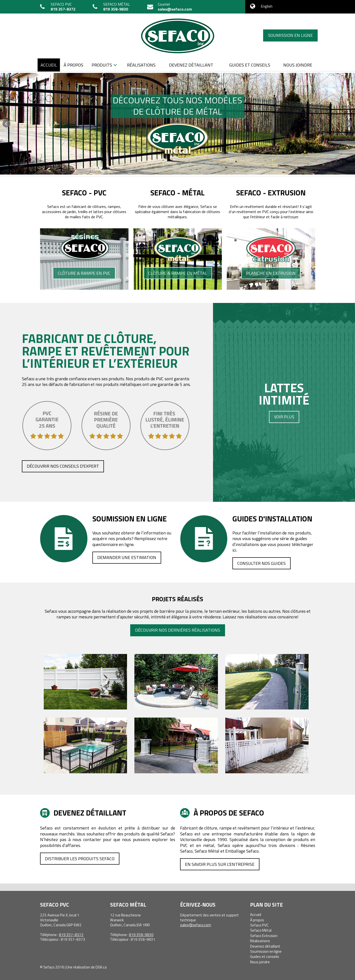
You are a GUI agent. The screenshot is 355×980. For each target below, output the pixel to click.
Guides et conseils (250, 65)
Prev (6, 124)
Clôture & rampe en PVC (84, 273)
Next (349, 124)
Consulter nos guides (262, 563)
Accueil (49, 65)
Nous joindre (298, 65)
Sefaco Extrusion (264, 936)
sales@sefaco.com (175, 9)
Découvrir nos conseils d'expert (63, 466)
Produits (102, 65)
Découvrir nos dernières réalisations (178, 630)
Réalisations (141, 65)
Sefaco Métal (261, 930)
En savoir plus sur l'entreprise (220, 864)
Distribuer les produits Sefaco (80, 859)
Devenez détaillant (191, 65)
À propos (73, 65)
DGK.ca (101, 967)
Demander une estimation (127, 557)
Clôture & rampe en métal (178, 273)
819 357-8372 (63, 9)
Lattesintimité (284, 401)
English (267, 6)
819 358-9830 (116, 9)
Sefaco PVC (259, 925)
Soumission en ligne (290, 35)
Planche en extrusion (271, 273)
